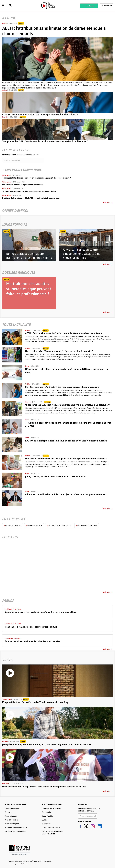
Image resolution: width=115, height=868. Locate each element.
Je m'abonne (89, 6)
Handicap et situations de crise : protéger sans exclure (31, 627)
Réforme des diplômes (87, 526)
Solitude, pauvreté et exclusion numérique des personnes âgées (29, 191)
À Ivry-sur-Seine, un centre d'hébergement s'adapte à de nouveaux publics (82, 254)
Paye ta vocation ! (13, 526)
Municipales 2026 (34, 526)
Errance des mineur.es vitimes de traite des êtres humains (32, 641)
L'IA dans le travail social (59, 526)
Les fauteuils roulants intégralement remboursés (23, 185)
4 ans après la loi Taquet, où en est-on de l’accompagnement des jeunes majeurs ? (37, 178)
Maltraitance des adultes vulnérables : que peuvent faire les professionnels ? (29, 289)
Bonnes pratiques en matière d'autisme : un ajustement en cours (29, 256)
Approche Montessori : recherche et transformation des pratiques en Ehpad (41, 612)
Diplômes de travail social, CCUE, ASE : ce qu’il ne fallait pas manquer (31, 198)
